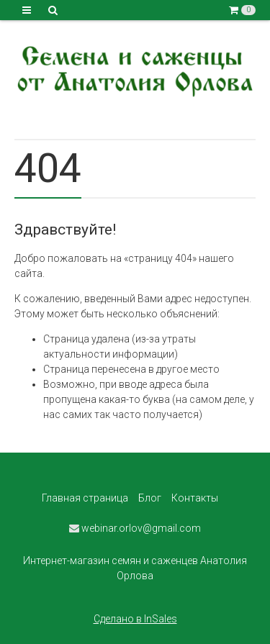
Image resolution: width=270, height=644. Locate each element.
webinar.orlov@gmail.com (135, 528)
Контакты (195, 498)
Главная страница (85, 498)
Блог (150, 498)
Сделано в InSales (135, 619)
